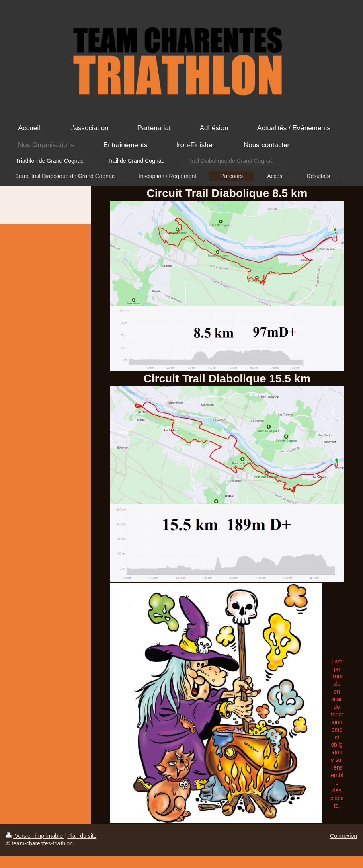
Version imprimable (35, 836)
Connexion (344, 836)
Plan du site (82, 836)
